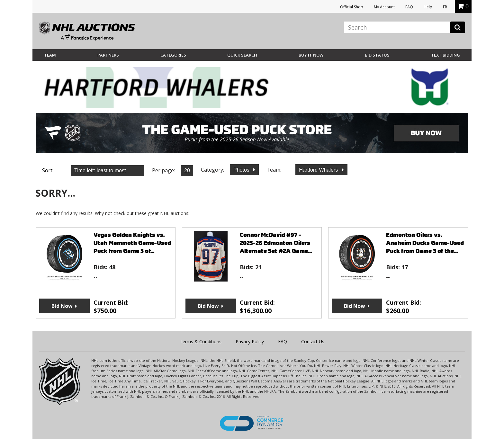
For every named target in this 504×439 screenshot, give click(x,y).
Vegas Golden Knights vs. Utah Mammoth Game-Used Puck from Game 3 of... (132, 243)
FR (445, 7)
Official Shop (352, 7)
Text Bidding (446, 55)
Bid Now (62, 306)
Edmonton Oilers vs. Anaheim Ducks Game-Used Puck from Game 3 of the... (425, 243)
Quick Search (242, 55)
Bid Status (377, 55)
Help (428, 7)
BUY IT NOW (311, 55)
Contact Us (313, 341)
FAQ (409, 7)
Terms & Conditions (201, 341)
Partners (108, 55)
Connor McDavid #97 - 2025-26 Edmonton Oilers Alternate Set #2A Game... (276, 243)
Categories (173, 55)
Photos (242, 170)
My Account (384, 7)
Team (50, 55)
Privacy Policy (250, 341)
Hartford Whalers (319, 170)
